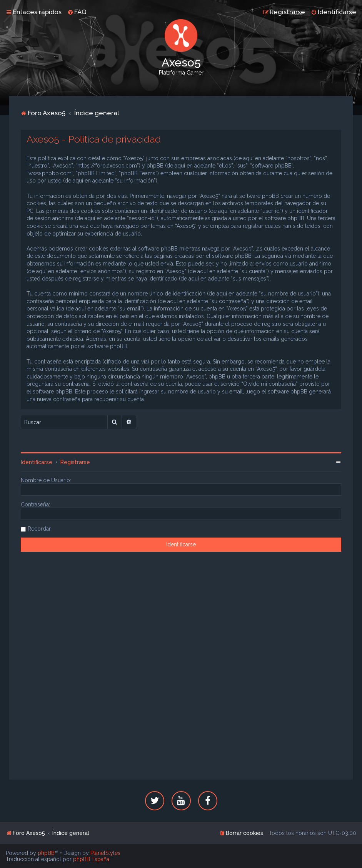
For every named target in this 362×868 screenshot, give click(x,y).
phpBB (46, 853)
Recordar (39, 529)
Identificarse (37, 462)
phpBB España (91, 859)
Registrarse (75, 462)
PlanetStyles (105, 853)
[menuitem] (77, 12)
